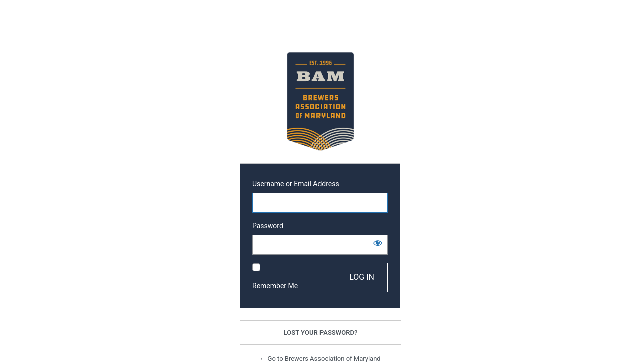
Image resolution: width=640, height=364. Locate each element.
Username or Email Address (296, 184)
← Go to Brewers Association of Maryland (320, 359)
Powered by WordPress (320, 101)
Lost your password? (321, 333)
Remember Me (275, 286)
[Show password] (378, 243)
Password (268, 226)
